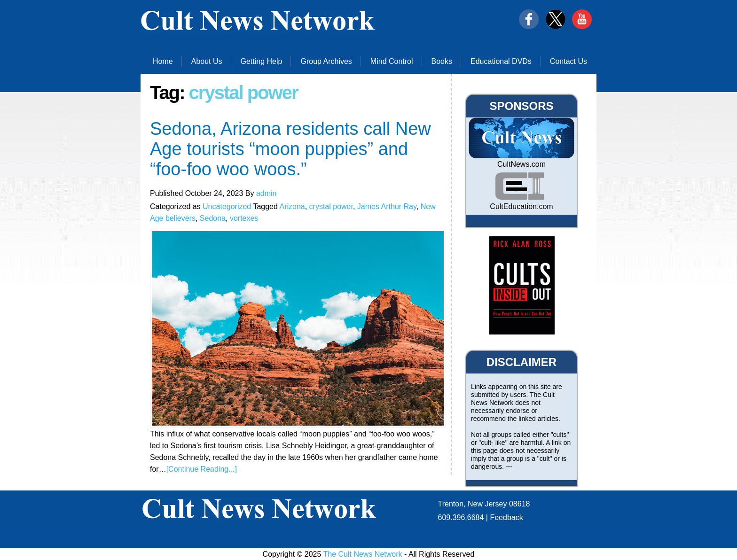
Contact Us (568, 61)
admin (267, 193)
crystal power (331, 206)
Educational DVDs (501, 61)
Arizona (292, 206)
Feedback (506, 517)
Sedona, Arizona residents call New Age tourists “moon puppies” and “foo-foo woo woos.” (290, 149)
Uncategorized (227, 206)
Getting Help (262, 61)
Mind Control (392, 61)
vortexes (244, 218)
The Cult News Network (363, 554)
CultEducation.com (521, 206)
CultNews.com (521, 164)
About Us (207, 61)
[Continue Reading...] (202, 469)
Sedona (213, 218)
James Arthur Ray (387, 206)
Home (163, 61)
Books (442, 61)
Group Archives (326, 61)
